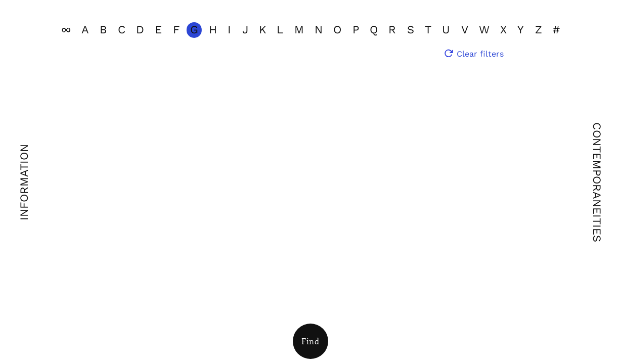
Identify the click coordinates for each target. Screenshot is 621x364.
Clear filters (480, 54)
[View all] (66, 30)
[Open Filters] (310, 341)
